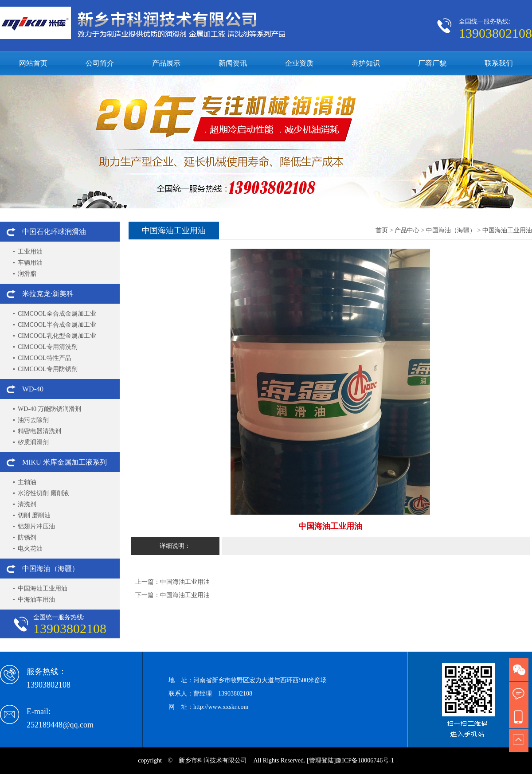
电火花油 (30, 549)
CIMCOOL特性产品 (45, 358)
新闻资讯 (233, 63)
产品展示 (166, 63)
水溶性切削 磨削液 (43, 493)
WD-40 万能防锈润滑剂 (50, 409)
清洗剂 (27, 504)
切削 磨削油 (34, 515)
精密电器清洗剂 (39, 431)
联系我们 (499, 63)
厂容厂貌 (432, 63)
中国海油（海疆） (51, 569)
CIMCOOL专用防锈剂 (48, 369)
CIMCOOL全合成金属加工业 (57, 314)
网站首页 (33, 63)
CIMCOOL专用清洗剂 (48, 347)
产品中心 (407, 230)
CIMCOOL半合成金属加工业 (57, 325)
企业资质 (299, 63)
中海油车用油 (36, 600)
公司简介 (100, 63)
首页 (382, 230)
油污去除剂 (33, 420)
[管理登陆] (321, 760)
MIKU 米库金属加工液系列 (65, 462)
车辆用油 (30, 263)
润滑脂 (27, 274)
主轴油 (27, 482)
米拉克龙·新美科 (48, 294)
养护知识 (366, 63)
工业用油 (30, 252)
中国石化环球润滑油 (54, 232)
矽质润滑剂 (33, 442)
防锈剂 (27, 537)
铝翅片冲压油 (36, 526)
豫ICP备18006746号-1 (365, 760)
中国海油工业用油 (43, 588)
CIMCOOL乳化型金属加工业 (57, 336)
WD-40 (33, 389)
